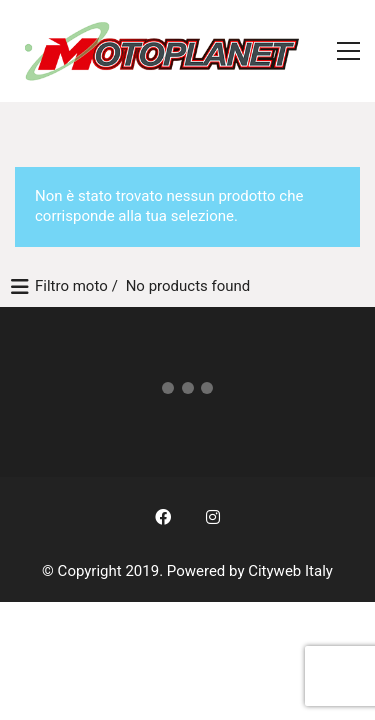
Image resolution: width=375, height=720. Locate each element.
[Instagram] (213, 517)
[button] (348, 51)
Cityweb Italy (290, 571)
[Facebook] (163, 517)
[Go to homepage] (165, 51)
